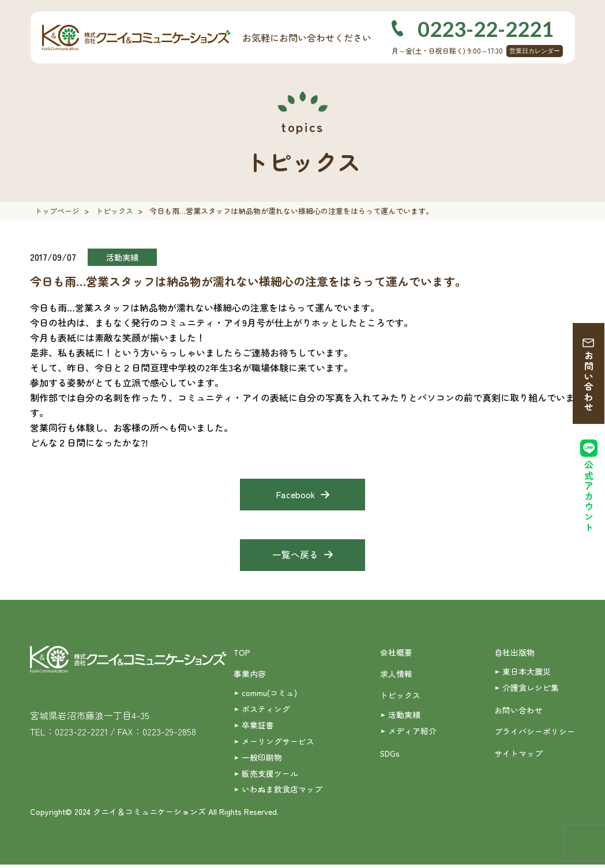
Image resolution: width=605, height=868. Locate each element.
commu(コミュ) (269, 695)
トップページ (57, 211)
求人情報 (396, 675)
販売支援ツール (270, 776)
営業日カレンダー (535, 51)
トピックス (114, 211)
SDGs (390, 756)
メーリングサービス (278, 743)
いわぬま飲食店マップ (282, 792)
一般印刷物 (262, 760)
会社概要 (396, 653)
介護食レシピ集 (531, 689)
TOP (242, 653)
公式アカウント (589, 497)
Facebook (296, 495)
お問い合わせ (589, 382)
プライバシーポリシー (535, 734)
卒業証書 (258, 727)
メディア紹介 (412, 733)
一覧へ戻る (295, 556)
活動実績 (404, 716)
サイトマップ (518, 756)
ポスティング (266, 711)
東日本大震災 (527, 673)
